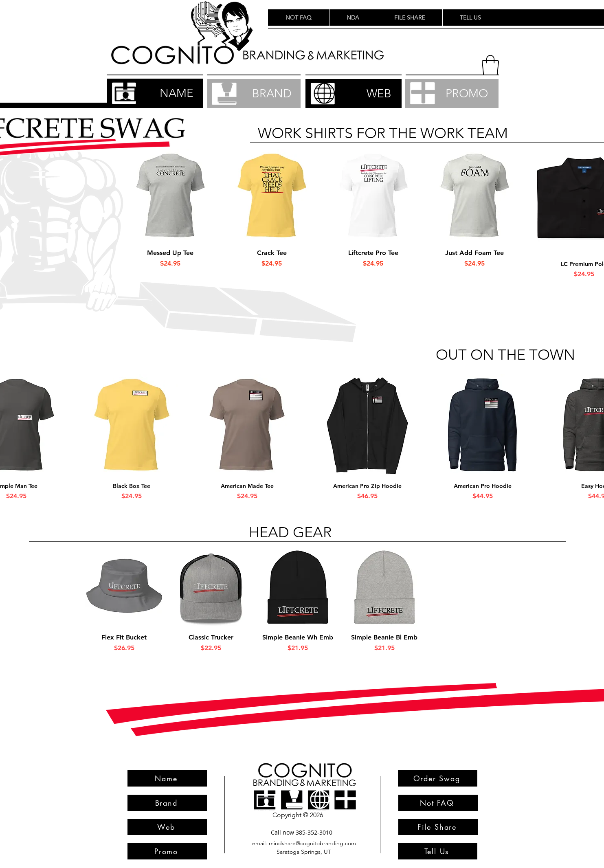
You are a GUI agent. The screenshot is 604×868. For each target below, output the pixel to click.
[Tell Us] (438, 851)
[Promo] (167, 851)
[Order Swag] (438, 778)
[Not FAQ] (438, 803)
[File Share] (438, 827)
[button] (490, 65)
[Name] (167, 778)
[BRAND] (254, 93)
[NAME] (155, 93)
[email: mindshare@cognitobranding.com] (304, 843)
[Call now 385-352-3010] (302, 832)
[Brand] (167, 803)
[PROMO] (452, 93)
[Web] (167, 827)
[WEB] (354, 93)
